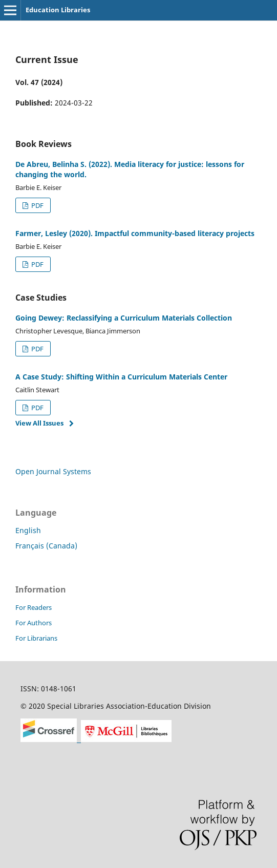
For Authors (34, 623)
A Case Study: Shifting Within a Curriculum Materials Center (121, 377)
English (28, 530)
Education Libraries (58, 10)
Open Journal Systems (53, 471)
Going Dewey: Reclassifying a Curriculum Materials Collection (124, 318)
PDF (37, 205)
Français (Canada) (46, 546)
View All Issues (39, 423)
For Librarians (36, 638)
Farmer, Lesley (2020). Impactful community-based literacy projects (135, 233)
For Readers (34, 607)
